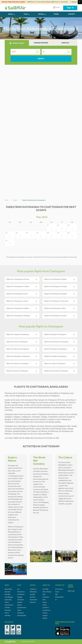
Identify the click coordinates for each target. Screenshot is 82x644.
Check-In (65, 43)
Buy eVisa (33, 597)
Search (41, 59)
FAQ (56, 595)
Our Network (21, 595)
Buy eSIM (32, 595)
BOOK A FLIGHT (17, 43)
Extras (41, 14)
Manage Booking (41, 43)
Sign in (70, 8)
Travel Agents (56, 15)
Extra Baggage (9, 597)
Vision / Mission (47, 592)
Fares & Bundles (22, 616)
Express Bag (8, 600)
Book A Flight (8, 589)
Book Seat (8, 592)
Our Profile (45, 589)
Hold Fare (7, 608)
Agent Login (71, 591)
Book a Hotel (33, 600)
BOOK (10, 14)
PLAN (26, 14)
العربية (56, 7)
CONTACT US (72, 15)
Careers (45, 603)
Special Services (22, 608)
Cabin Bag (8, 616)
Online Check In (9, 605)
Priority (7, 603)
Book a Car (33, 603)
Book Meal (8, 595)
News (44, 600)
